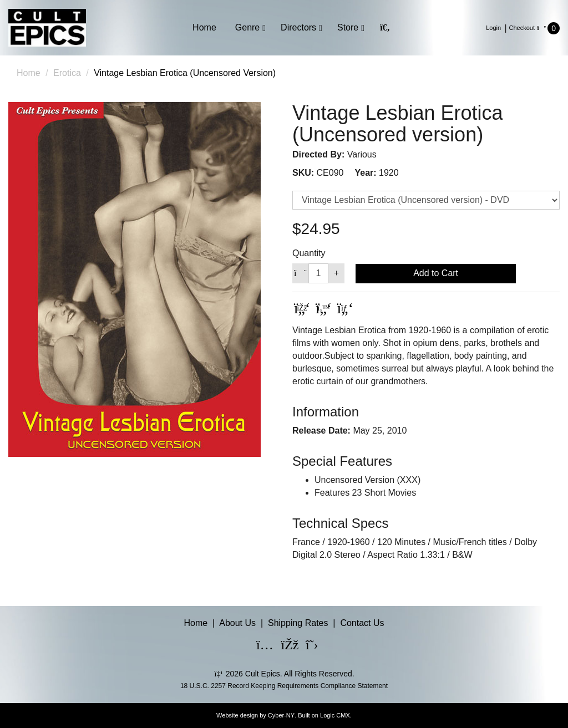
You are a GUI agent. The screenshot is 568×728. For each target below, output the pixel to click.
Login (493, 28)
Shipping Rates (298, 623)
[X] (307, 646)
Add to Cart (436, 273)
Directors (298, 27)
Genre (247, 27)
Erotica (67, 73)
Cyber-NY (281, 715)
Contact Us (362, 623)
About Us (237, 623)
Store (348, 27)
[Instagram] (258, 646)
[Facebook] (283, 646)
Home (204, 27)
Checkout (522, 28)
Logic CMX (335, 715)
